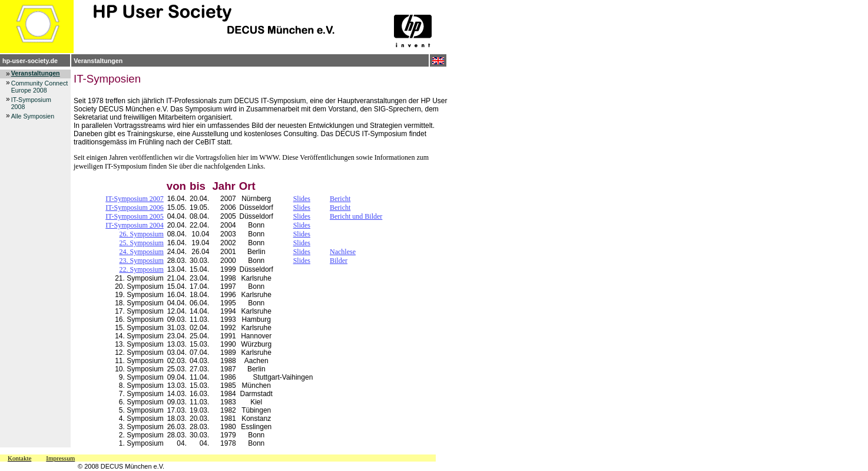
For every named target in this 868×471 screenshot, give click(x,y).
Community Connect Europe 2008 (40, 87)
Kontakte (19, 458)
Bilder (339, 261)
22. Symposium (141, 269)
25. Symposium (141, 243)
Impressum (60, 458)
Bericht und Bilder (356, 216)
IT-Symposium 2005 (135, 216)
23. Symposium (141, 261)
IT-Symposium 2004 (135, 225)
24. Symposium (141, 252)
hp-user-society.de (30, 61)
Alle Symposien (33, 116)
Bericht (340, 199)
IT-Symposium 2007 (135, 199)
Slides (302, 199)
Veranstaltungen (98, 61)
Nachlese (343, 252)
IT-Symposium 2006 (135, 207)
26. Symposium (141, 234)
